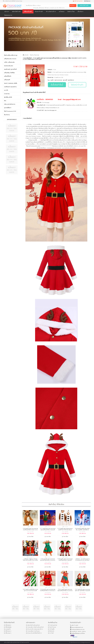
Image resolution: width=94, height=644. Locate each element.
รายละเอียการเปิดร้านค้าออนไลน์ (35, 627)
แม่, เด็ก (6, 90)
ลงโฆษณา (62, 12)
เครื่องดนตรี (7, 80)
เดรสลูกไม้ (52, 8)
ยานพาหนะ (7, 94)
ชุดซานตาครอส (58, 80)
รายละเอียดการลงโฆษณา (33, 631)
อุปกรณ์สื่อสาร (8, 108)
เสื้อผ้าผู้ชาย (47, 8)
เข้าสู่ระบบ (87, 1)
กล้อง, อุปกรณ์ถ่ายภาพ (10, 104)
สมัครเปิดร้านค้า (84, 5)
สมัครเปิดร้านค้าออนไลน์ (33, 625)
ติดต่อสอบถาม (8, 15)
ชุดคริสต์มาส (71, 80)
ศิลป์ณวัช (51, 631)
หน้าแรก (7, 12)
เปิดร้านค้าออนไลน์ (78, 1)
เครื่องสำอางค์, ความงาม (10, 59)
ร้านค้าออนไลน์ (53, 625)
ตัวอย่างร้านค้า (39, 12)
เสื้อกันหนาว (8, 631)
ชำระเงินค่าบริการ (51, 12)
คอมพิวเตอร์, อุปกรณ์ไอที (10, 69)
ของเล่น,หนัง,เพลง (9, 66)
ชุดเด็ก (52, 80)
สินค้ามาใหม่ (71, 12)
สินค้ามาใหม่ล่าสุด (35, 55)
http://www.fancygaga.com (51, 110)
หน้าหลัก (26, 55)
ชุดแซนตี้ (65, 80)
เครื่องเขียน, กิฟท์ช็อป (9, 73)
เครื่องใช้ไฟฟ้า (8, 76)
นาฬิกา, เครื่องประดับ (9, 62)
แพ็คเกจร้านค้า (28, 11)
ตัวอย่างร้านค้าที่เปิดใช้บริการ (34, 633)
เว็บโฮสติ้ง (51, 629)
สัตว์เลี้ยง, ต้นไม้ (8, 97)
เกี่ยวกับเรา (80, 12)
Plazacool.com (76, 642)
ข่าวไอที (51, 633)
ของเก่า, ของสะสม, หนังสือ (11, 83)
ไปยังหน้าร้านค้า (77, 85)
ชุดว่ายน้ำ (57, 8)
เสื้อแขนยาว (8, 633)
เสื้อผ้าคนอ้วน (62, 8)
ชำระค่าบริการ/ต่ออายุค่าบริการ (34, 629)
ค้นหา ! (73, 6)
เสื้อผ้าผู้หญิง (42, 8)
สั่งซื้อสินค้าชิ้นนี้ (57, 85)
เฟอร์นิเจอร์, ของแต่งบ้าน (10, 87)
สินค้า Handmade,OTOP (10, 111)
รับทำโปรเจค (52, 627)
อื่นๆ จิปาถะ (7, 115)
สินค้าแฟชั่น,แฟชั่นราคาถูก (11, 55)
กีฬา (5, 101)
